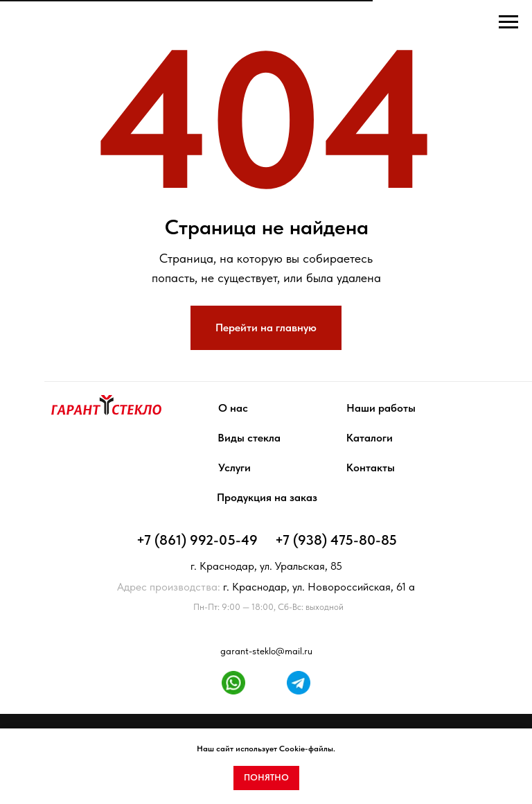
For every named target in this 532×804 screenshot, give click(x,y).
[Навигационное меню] (508, 22)
